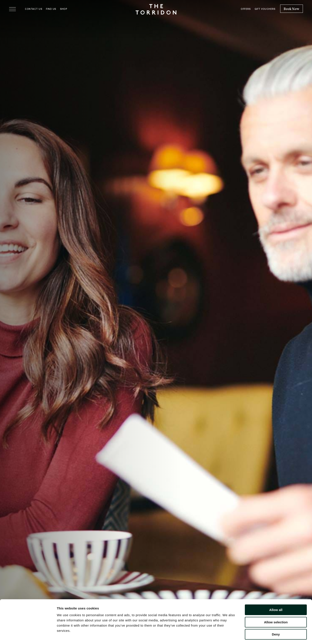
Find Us (51, 9)
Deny (276, 617)
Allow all (276, 592)
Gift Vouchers (265, 9)
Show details (227, 635)
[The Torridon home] (156, 9)
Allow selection (276, 604)
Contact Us (33, 9)
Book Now (292, 9)
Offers (246, 9)
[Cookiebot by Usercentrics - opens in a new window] (28, 636)
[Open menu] (12, 9)
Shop (63, 9)
